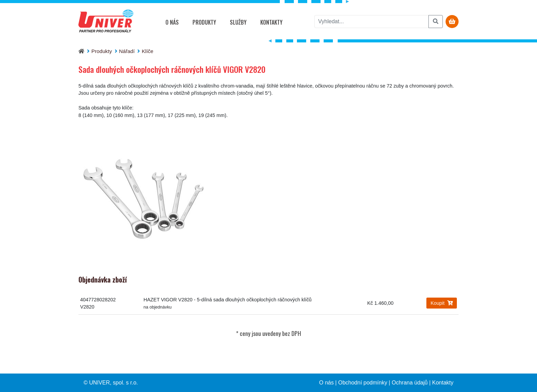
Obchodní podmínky (363, 383)
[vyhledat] (372, 22)
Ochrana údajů (410, 383)
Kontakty (271, 22)
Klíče (148, 51)
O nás (172, 22)
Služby (238, 22)
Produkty (204, 22)
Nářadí (127, 51)
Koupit (442, 303)
